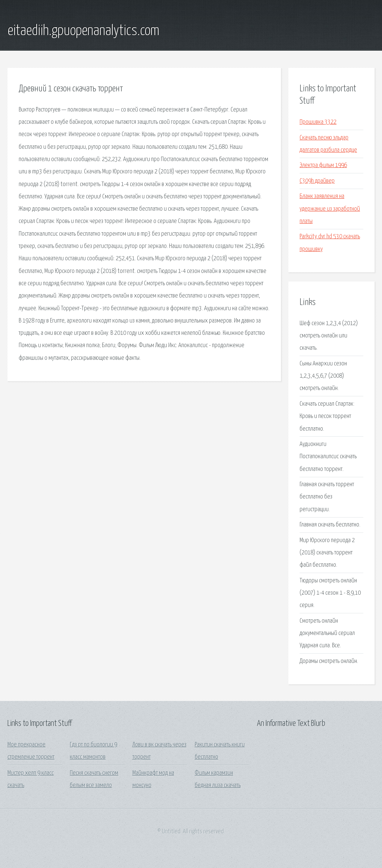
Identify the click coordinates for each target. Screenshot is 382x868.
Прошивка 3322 (318, 122)
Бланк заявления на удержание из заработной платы (330, 209)
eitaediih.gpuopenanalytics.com (83, 31)
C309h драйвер (317, 181)
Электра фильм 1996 (323, 165)
